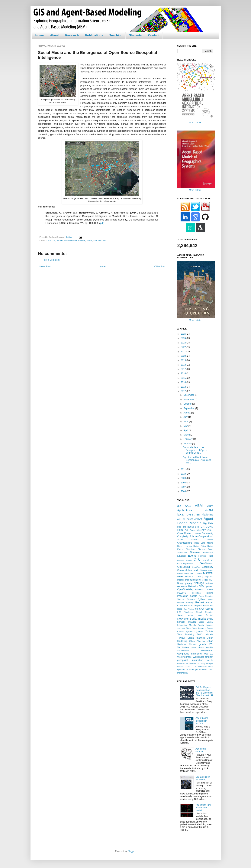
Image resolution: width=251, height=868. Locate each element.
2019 (184, 360)
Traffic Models (205, 634)
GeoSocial (184, 567)
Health (196, 570)
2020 (184, 356)
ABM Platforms (204, 515)
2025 (184, 334)
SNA (202, 609)
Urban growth (198, 644)
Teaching (116, 35)
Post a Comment (51, 260)
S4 (196, 609)
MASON (208, 573)
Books (191, 527)
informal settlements (187, 663)
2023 (184, 343)
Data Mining (207, 543)
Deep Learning (185, 546)
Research (72, 35)
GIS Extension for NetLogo (203, 778)
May (186, 426)
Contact (154, 35)
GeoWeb (196, 567)
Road (180, 609)
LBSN (180, 573)
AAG (188, 506)
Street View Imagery (196, 628)
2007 (184, 487)
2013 (184, 387)
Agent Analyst (194, 519)
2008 (184, 483)
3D (179, 506)
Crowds (210, 540)
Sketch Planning (205, 612)
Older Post (160, 267)
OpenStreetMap (185, 589)
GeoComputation (185, 564)
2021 (184, 352)
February (188, 439)
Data (197, 543)
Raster (210, 599)
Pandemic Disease (204, 589)
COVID (210, 527)
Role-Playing (189, 609)
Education (182, 556)
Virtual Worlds (205, 648)
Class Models (184, 533)
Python (201, 599)
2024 (184, 338)
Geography (207, 567)
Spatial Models (205, 625)
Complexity (207, 533)
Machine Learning (194, 577)
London (198, 573)
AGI (179, 519)
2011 (184, 469)
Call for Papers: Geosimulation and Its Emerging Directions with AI (204, 691)
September (189, 408)
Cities (210, 530)
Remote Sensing (185, 603)
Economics (208, 552)
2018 (184, 365)
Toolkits (209, 631)
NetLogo (199, 583)
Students (135, 35)
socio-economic (184, 666)
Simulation (188, 612)
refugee (210, 663)
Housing (204, 570)
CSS (49, 240)
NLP (211, 580)
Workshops (199, 657)
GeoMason (206, 563)
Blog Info (182, 527)
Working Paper (185, 657)
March (187, 435)
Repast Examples (204, 606)
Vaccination (183, 648)
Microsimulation (193, 580)
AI (184, 519)
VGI (95, 240)
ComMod (197, 533)
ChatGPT (202, 530)
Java (211, 570)
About (54, 35)
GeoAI (210, 560)
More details (195, 123)
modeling (201, 663)
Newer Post (45, 267)
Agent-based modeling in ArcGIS (202, 721)
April (186, 430)
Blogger (132, 851)
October (188, 404)
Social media (198, 619)
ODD (201, 586)
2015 (184, 378)
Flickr (210, 556)
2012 (184, 391)
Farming (202, 556)
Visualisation (183, 651)
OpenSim (209, 586)
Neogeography (185, 583)
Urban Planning (197, 641)
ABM (199, 506)
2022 (184, 347)
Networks (193, 586)
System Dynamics (195, 631)
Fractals (189, 560)
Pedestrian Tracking (202, 593)
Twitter (89, 240)
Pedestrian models (187, 596)
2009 (184, 478)
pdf (102, 223)
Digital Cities (200, 546)
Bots (197, 527)
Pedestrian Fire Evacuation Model (203, 808)
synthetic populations (196, 670)
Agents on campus (201, 750)
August (187, 413)
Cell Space (190, 530)
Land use (189, 573)
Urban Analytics (196, 638)
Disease (195, 552)
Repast (200, 602)
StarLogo (181, 628)
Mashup (181, 580)
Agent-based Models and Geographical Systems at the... (197, 460)
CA (202, 527)
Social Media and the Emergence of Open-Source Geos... (195, 450)
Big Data (208, 523)
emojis (210, 660)
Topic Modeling (186, 634)
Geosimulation (185, 570)
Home (40, 35)
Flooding (181, 560)
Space (201, 622)
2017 (184, 369)
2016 (184, 373)
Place (201, 596)
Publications (94, 35)
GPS (204, 560)
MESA (181, 577)
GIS (54, 240)
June (186, 422)
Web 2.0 (102, 240)
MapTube (209, 577)
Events (192, 556)
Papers (60, 240)
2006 (184, 491)
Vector (193, 648)
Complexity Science (187, 536)
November (189, 399)
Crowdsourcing (185, 543)
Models (205, 580)
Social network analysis (75, 240)
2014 (184, 382)
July (186, 417)
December (189, 395)
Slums (180, 615)
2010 (184, 474)
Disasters (190, 549)
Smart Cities (195, 615)
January (188, 444)
